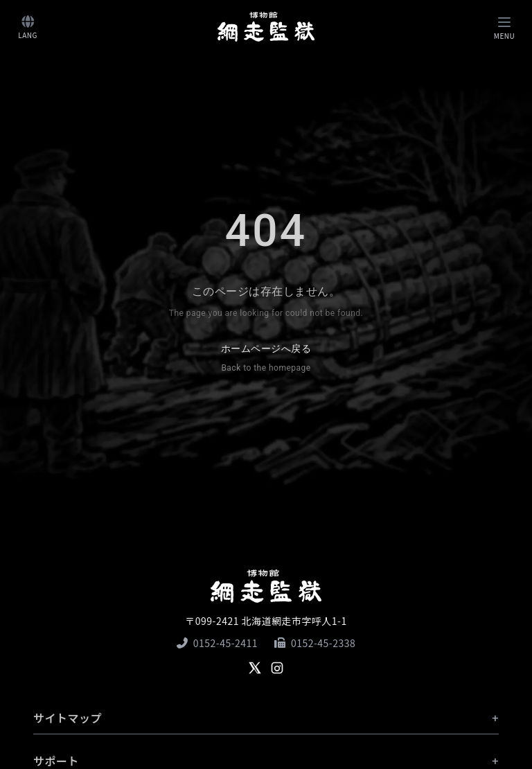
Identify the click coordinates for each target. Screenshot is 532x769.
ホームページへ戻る (266, 359)
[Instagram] (277, 668)
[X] (255, 668)
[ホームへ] (266, 26)
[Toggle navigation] (504, 27)
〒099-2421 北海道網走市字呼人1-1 (266, 621)
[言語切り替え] (28, 27)
